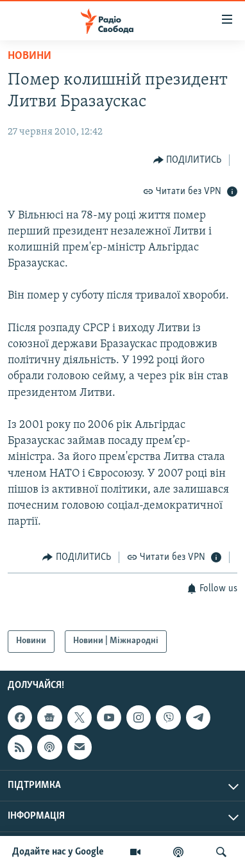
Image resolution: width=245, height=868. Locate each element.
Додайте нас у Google (58, 852)
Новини (30, 56)
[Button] (188, 160)
